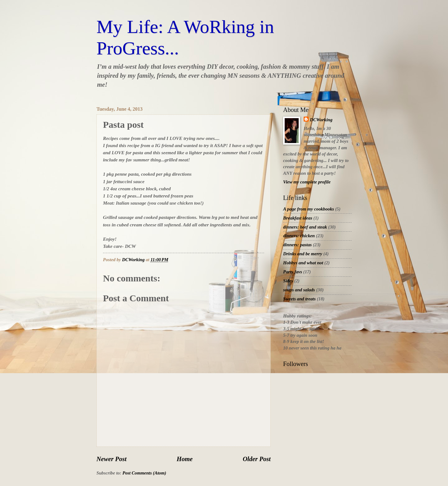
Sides (288, 281)
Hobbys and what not (303, 263)
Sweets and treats (299, 299)
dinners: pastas (297, 245)
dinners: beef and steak (305, 227)
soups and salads (299, 290)
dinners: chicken (299, 236)
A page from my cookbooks (309, 209)
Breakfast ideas (298, 218)
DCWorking (321, 120)
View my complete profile (307, 182)
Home (185, 459)
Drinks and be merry (303, 254)
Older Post (257, 459)
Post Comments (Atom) (144, 473)
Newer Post (112, 459)
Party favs (293, 272)
